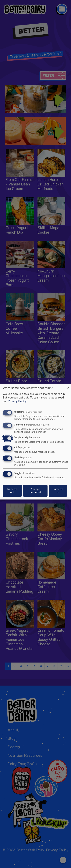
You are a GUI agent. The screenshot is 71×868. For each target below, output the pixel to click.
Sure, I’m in (58, 491)
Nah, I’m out (12, 491)
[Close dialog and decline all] (68, 386)
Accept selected (35, 491)
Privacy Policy (17, 401)
